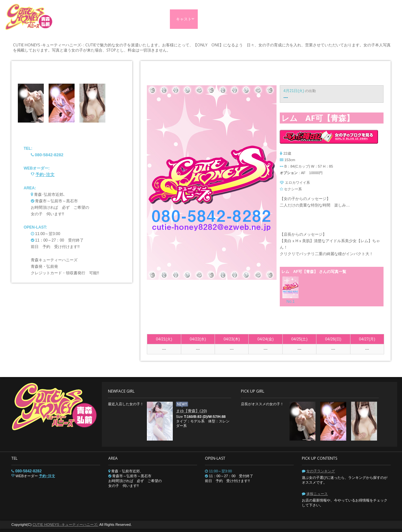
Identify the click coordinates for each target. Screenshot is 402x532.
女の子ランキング (321, 471)
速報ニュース (317, 494)
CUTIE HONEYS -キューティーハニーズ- (65, 525)
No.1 (291, 301)
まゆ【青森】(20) (191, 411)
